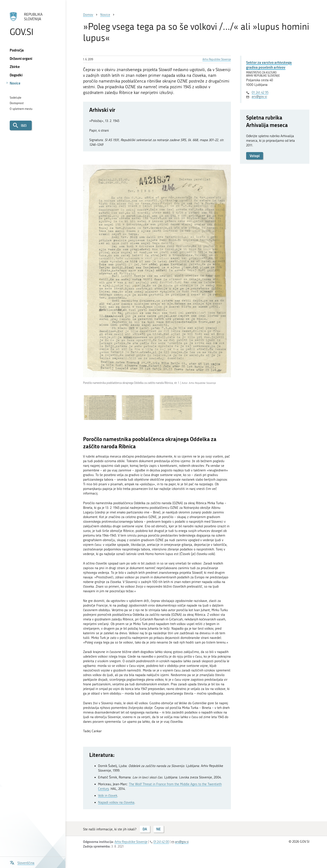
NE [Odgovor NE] (158, 829)
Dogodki (16, 75)
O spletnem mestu (21, 109)
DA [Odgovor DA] (145, 829)
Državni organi (21, 58)
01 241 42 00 (161, 842)
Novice (15, 83)
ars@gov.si (259, 97)
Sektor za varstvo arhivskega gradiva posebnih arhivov (269, 65)
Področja (17, 50)
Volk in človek (108, 796)
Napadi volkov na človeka (116, 802)
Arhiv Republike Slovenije (217, 59)
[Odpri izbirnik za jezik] (22, 862)
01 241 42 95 (260, 92)
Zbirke (15, 67)
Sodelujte (16, 98)
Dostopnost (17, 103)
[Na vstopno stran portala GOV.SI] (33, 24)
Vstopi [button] (255, 156)
